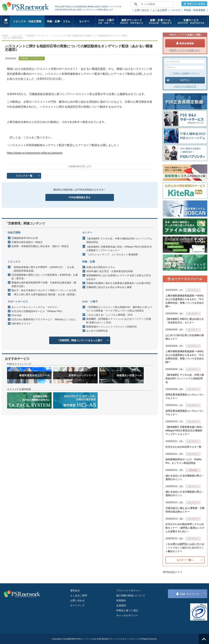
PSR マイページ (188, 594)
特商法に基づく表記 (127, 610)
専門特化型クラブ (172, 572)
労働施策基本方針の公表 (25, 238)
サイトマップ (77, 605)
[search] (152, 4)
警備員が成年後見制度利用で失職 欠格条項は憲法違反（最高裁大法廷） (44, 284)
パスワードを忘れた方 (185, 86)
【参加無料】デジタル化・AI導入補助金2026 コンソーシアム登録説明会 (119, 240)
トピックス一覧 (24, 176)
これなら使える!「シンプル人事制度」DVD (109, 315)
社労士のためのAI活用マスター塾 (183, 447)
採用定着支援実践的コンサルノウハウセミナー (185, 396)
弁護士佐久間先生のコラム (101, 267)
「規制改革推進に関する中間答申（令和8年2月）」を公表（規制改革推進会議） (43, 269)
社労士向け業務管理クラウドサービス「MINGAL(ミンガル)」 (44, 319)
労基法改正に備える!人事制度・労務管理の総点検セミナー (185, 510)
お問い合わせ (142, 10)
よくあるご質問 (79, 595)
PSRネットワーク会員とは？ (185, 50)
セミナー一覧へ (185, 560)
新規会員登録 (185, 43)
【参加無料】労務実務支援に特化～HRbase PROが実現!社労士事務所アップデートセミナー (119, 249)
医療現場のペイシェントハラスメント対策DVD (112, 327)
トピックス (17, 36)
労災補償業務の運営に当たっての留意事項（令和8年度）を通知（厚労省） (45, 277)
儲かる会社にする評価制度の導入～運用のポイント (185, 477)
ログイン (178, 80)
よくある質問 (160, 10)
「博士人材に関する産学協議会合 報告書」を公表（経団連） (44, 294)
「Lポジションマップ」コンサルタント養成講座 (112, 254)
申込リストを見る (194, 4)
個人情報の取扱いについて (131, 595)
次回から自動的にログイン (185, 73)
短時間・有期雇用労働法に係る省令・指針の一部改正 (40, 246)
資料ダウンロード (131, 22)
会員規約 (121, 605)
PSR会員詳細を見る (80, 197)
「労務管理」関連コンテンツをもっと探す (80, 340)
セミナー (84, 21)
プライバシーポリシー (128, 591)
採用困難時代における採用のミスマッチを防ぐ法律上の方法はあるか (119, 277)
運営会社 (75, 591)
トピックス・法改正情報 (27, 21)
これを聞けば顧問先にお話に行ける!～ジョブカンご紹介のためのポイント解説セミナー (185, 548)
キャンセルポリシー (127, 615)
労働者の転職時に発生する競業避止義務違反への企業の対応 (119, 283)
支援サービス (191, 22)
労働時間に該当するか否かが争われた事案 (109, 287)
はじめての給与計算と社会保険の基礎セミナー (185, 337)
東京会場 (193, 470)
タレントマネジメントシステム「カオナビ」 (35, 307)
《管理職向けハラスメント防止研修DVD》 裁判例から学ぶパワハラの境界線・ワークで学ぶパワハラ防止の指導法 (119, 309)
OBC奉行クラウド (21, 324)
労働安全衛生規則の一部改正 (27, 242)
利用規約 (121, 600)
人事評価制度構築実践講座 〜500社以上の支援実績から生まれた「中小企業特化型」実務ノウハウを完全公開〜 (185, 301)
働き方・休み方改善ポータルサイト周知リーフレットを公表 (44, 290)
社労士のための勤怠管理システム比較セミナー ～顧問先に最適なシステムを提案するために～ (185, 528)
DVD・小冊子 (106, 22)
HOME (5, 36)
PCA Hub (16, 315)
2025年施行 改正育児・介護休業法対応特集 (110, 271)
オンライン (193, 290)
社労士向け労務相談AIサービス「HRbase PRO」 (38, 311)
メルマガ (175, 10)
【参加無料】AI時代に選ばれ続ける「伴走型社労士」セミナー (185, 321)
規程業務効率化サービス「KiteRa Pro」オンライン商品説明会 (183, 461)
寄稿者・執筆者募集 (195, 10)
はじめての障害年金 (97, 331)
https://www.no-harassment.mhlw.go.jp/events (35, 153)
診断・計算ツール (160, 22)
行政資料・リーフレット (38, 36)
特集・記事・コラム (59, 21)
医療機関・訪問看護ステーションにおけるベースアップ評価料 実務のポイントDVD (119, 321)
